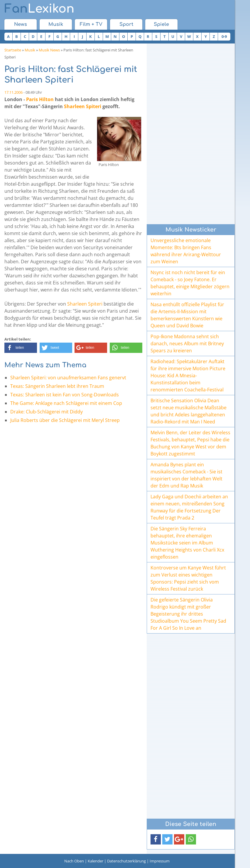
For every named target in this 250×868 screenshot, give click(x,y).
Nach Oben (74, 861)
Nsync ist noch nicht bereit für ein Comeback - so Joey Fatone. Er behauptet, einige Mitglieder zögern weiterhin (190, 283)
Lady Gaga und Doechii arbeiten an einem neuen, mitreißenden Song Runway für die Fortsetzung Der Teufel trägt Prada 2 (189, 507)
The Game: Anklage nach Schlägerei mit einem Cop (66, 403)
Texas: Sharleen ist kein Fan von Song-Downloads (65, 395)
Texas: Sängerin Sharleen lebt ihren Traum (57, 386)
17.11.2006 (13, 92)
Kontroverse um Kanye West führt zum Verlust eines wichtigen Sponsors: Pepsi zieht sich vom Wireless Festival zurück (188, 578)
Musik (56, 24)
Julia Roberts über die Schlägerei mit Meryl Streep (65, 420)
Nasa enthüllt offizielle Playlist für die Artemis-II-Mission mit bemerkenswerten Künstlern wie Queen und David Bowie (187, 315)
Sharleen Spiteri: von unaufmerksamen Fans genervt (68, 378)
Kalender (96, 861)
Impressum (160, 861)
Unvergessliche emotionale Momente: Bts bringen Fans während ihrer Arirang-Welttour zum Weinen (186, 251)
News (21, 24)
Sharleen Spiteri (83, 106)
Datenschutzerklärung (126, 861)
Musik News (49, 50)
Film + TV (91, 24)
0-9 (224, 36)
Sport (126, 24)
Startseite (13, 50)
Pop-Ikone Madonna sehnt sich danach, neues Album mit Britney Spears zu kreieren (187, 343)
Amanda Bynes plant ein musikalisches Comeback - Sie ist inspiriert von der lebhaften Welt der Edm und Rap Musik (186, 475)
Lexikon (39, 9)
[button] (21, 348)
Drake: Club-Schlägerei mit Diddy (47, 412)
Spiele (161, 24)
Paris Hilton (40, 99)
